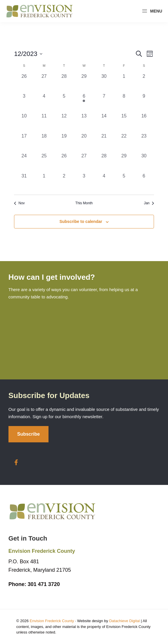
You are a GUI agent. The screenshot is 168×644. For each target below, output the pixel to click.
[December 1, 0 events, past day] (124, 83)
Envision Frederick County (52, 621)
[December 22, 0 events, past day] (124, 142)
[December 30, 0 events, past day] (144, 162)
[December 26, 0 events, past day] (64, 162)
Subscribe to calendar (81, 221)
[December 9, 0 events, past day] (144, 103)
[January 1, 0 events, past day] (44, 182)
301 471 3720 (34, 584)
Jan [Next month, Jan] (149, 203)
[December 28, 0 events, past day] (104, 162)
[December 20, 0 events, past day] (84, 142)
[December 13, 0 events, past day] (84, 122)
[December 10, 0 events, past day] (24, 122)
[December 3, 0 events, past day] (24, 103)
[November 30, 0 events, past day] (104, 83)
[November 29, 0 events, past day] (84, 83)
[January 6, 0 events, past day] (144, 182)
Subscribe (28, 434)
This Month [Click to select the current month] (84, 203)
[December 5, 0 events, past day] (64, 103)
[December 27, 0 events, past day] (84, 162)
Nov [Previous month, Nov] (19, 203)
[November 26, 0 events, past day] (24, 83)
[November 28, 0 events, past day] (64, 83)
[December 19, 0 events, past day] (64, 142)
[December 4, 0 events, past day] (44, 103)
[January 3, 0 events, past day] (84, 182)
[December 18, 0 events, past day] (44, 142)
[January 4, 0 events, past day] (104, 182)
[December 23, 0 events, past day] (144, 142)
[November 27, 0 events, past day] (44, 83)
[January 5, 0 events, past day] (124, 182)
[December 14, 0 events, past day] (104, 122)
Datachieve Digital (125, 621)
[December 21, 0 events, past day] (104, 142)
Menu (152, 11)
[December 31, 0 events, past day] (24, 182)
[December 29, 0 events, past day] (124, 162)
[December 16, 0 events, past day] (144, 122)
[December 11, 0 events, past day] (44, 122)
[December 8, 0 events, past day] (124, 103)
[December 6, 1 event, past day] (84, 103)
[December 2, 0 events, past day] (144, 83)
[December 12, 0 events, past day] (64, 122)
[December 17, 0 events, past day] (24, 142)
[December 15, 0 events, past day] (124, 122)
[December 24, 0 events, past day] (24, 162)
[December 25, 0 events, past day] (44, 162)
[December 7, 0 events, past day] (104, 103)
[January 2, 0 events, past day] (64, 182)
